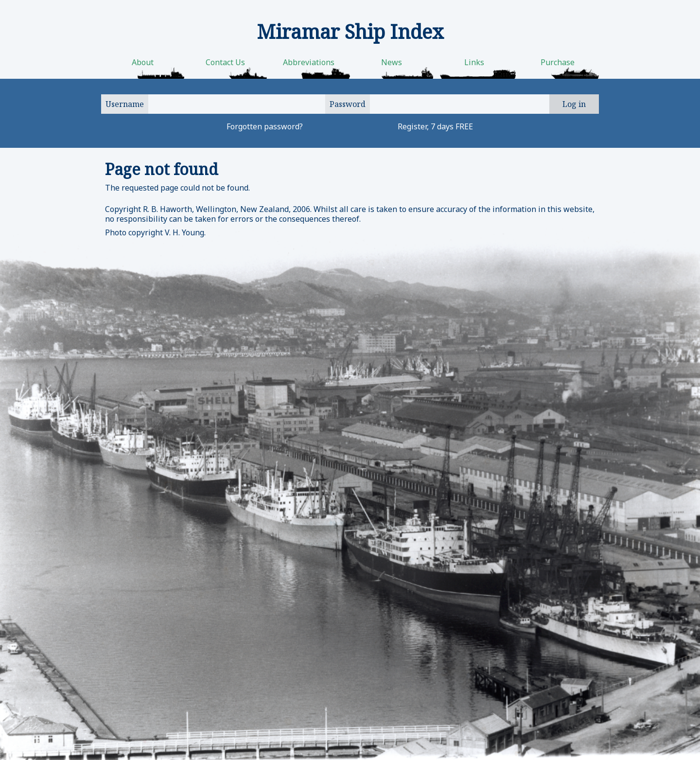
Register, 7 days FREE (435, 126)
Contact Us (225, 62)
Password (348, 104)
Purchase (558, 62)
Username (125, 104)
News (392, 62)
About (143, 62)
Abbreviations (309, 62)
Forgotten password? (265, 126)
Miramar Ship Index (350, 31)
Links (474, 62)
